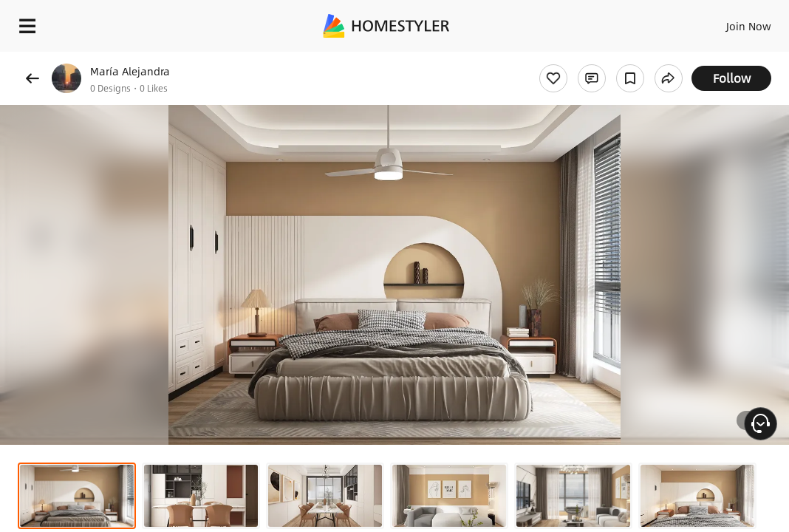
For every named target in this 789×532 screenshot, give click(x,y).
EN (697, 22)
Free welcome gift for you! (567, 59)
